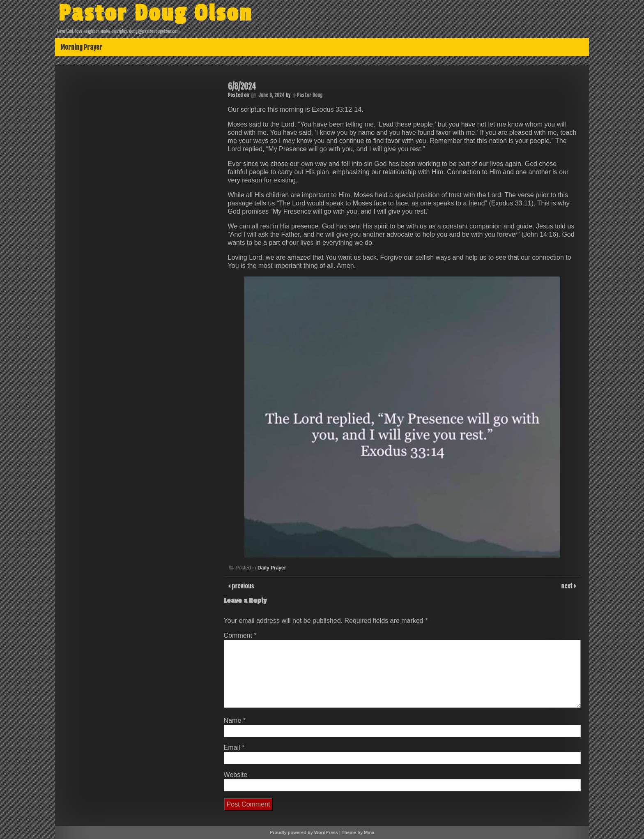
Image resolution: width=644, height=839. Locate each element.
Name (235, 720)
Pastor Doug (310, 95)
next (568, 585)
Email (234, 748)
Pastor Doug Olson (155, 14)
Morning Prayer (81, 47)
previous (242, 585)
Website (236, 775)
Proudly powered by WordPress (304, 832)
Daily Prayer (272, 568)
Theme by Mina (358, 832)
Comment (240, 635)
